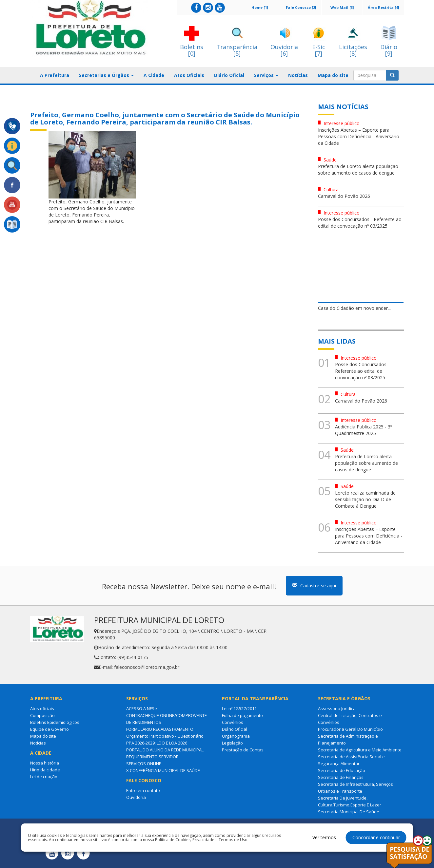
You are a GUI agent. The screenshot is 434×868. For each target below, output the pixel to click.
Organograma (236, 736)
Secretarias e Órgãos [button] (106, 75)
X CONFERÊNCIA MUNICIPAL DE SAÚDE (163, 770)
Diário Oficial (229, 75)
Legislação (232, 743)
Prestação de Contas (243, 750)
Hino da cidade (45, 770)
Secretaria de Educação (342, 770)
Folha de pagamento (242, 715)
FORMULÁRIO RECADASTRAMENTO (160, 729)
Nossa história (45, 763)
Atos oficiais (42, 708)
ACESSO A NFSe (142, 708)
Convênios (233, 722)
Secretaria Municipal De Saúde (349, 812)
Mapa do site (333, 75)
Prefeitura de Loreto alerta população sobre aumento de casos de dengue (358, 170)
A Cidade (154, 75)
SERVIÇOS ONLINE (144, 764)
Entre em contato (143, 790)
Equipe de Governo (49, 729)
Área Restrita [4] (383, 7)
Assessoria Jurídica (337, 708)
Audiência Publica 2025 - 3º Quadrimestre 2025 (364, 430)
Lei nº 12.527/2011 (239, 708)
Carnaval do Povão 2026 (344, 196)
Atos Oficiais (189, 75)
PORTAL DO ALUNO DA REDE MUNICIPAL (165, 750)
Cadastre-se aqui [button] (314, 585)
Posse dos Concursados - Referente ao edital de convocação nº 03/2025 (360, 223)
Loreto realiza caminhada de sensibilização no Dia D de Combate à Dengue (365, 499)
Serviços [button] (266, 75)
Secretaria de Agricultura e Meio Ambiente (360, 750)
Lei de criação (44, 777)
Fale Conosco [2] (301, 7)
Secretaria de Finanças (341, 777)
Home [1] (260, 7)
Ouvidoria (136, 797)
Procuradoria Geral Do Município (350, 729)
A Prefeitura (55, 75)
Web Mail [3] (342, 7)
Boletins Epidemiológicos (55, 722)
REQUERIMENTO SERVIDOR (152, 757)
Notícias (298, 75)
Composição (42, 715)
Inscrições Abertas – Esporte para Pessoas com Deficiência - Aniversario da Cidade (359, 136)
